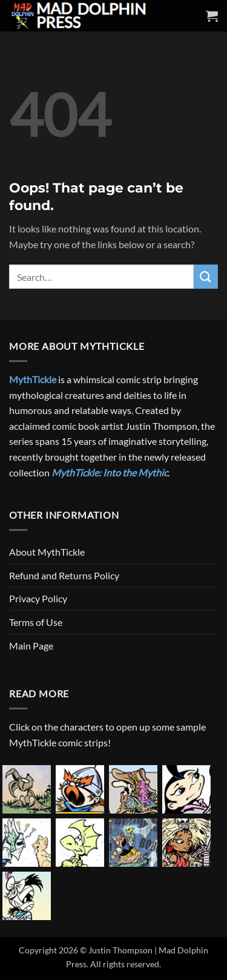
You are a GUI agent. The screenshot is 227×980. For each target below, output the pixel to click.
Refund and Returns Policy (64, 575)
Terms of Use (36, 622)
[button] (212, 16)
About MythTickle (47, 552)
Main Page (31, 646)
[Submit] (206, 276)
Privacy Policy (38, 598)
